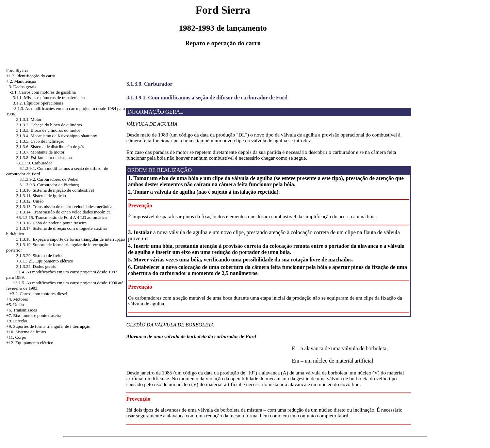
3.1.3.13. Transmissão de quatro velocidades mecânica (64, 206)
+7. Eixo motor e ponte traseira (34, 315)
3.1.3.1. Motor (29, 119)
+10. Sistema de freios (26, 332)
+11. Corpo (16, 337)
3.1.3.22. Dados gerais (36, 266)
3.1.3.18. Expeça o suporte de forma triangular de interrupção (70, 239)
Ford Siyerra (17, 70)
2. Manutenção (23, 81)
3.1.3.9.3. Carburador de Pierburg (49, 185)
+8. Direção (17, 321)
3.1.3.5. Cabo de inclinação (40, 141)
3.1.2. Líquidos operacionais (38, 103)
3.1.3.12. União (30, 201)
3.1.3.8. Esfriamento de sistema (44, 157)
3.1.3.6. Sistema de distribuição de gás (50, 147)
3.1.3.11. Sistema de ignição (41, 196)
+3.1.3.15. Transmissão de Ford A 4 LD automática (61, 217)
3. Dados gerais (23, 87)
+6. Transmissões (21, 310)
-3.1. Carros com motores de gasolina (43, 92)
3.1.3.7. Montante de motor (40, 152)
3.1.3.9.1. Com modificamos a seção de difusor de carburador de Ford (207, 98)
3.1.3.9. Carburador (149, 84)
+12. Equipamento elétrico (30, 343)
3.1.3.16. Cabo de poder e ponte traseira (51, 223)
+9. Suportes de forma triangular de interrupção (48, 326)
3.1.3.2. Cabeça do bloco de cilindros (49, 125)
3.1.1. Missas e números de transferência (49, 98)
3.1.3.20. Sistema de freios (39, 255)
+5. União (15, 305)
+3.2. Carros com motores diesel (38, 294)
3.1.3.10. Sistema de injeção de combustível (55, 190)
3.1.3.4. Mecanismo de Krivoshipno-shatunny (56, 136)
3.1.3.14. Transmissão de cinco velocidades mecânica (63, 212)
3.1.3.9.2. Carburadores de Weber (49, 179)
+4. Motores (17, 299)
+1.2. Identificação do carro (31, 76)
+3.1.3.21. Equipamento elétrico (45, 261)
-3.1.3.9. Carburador (34, 163)
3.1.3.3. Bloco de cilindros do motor (48, 130)
